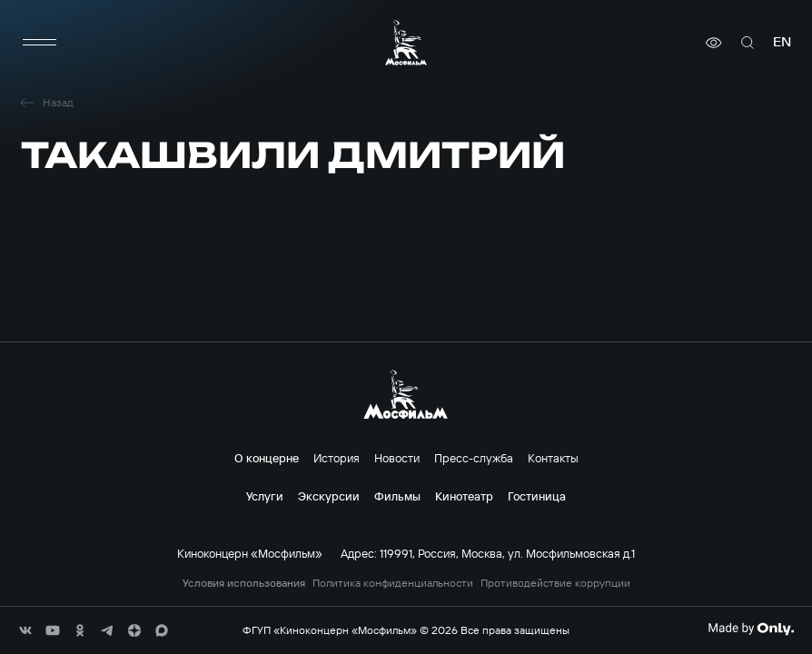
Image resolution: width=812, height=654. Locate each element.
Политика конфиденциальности (393, 583)
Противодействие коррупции (555, 583)
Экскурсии (329, 496)
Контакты (553, 458)
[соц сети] (25, 630)
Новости (397, 458)
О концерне (267, 458)
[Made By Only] (751, 629)
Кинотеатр (464, 496)
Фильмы (397, 496)
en (782, 42)
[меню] (39, 43)
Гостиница (537, 496)
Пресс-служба (474, 458)
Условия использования (244, 583)
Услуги (265, 496)
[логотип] (406, 42)
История (337, 458)
